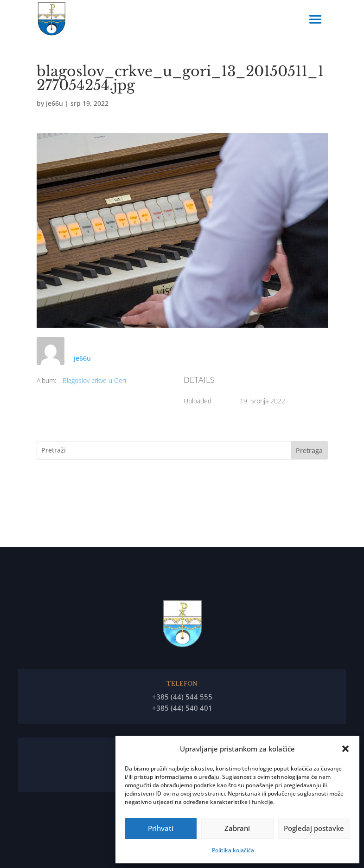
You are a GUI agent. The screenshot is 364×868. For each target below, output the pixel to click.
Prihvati (161, 828)
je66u (54, 103)
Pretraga (309, 450)
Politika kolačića (233, 850)
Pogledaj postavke (314, 828)
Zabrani (237, 828)
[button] (345, 749)
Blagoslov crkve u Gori (94, 380)
